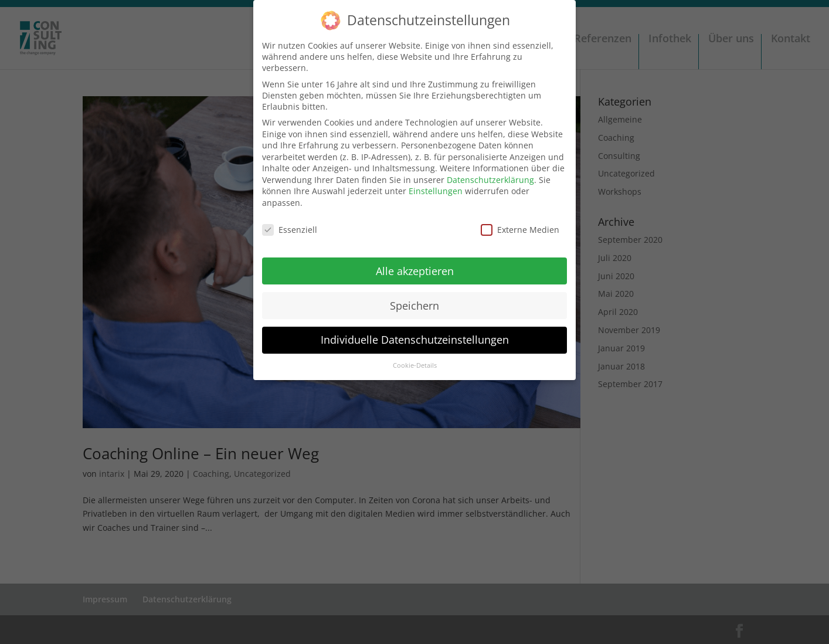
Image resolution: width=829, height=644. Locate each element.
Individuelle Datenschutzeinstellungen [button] (415, 334)
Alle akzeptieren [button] (415, 265)
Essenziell (290, 223)
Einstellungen (436, 185)
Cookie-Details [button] (415, 360)
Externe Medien (520, 223)
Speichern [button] (414, 299)
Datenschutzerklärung (490, 173)
